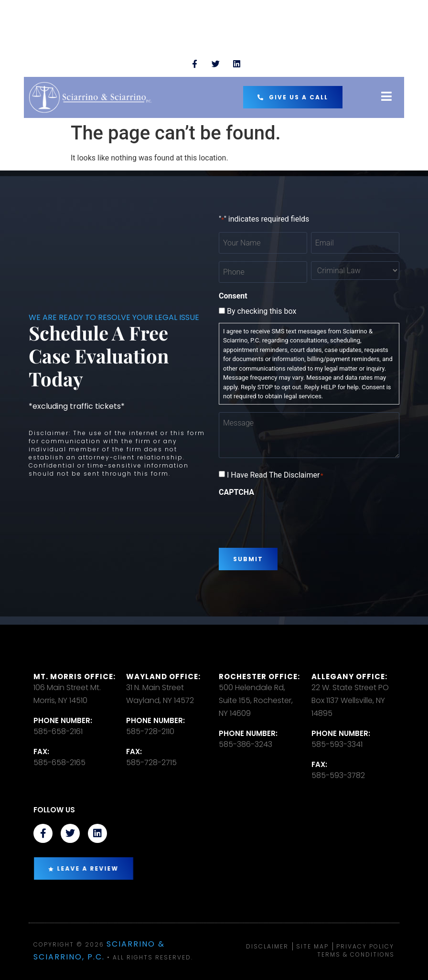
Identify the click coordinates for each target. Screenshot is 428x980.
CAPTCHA (236, 492)
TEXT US (71, 55)
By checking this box (262, 311)
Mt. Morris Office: (75, 676)
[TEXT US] (38, 60)
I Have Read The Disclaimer (275, 475)
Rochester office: (259, 676)
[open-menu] (386, 97)
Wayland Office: (163, 676)
